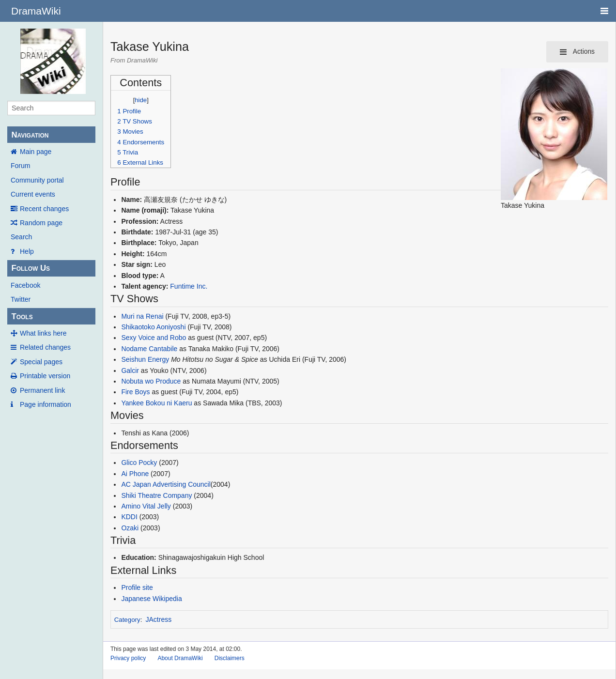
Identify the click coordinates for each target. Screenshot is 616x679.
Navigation (30, 135)
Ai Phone (135, 474)
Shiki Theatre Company (156, 495)
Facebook (25, 285)
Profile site (137, 587)
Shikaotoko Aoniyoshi (153, 327)
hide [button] (141, 100)
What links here (43, 333)
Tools (22, 316)
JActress (159, 619)
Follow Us (31, 268)
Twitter (21, 299)
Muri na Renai (142, 316)
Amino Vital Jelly (146, 506)
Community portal (37, 180)
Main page (36, 152)
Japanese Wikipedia (151, 599)
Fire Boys (135, 392)
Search (21, 237)
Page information (46, 404)
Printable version (45, 376)
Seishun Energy (145, 359)
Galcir (130, 370)
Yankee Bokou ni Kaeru (156, 403)
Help (27, 251)
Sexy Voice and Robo (154, 338)
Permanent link (42, 390)
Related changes (45, 347)
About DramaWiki (180, 658)
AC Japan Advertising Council (166, 484)
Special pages (41, 362)
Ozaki (130, 528)
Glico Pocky (139, 463)
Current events (33, 194)
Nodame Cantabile (149, 349)
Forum (20, 166)
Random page (41, 223)
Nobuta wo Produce (151, 381)
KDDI (129, 517)
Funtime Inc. (189, 286)
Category (127, 620)
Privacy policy (128, 658)
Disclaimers (230, 658)
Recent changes (44, 209)
